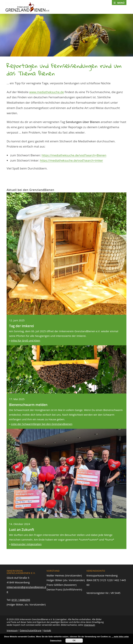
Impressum (90, 625)
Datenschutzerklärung (31, 630)
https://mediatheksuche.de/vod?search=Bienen (74, 155)
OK (74, 641)
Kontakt (47, 630)
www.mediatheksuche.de (46, 92)
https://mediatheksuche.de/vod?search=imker (72, 160)
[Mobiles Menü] (119, 3)
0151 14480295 (21, 600)
